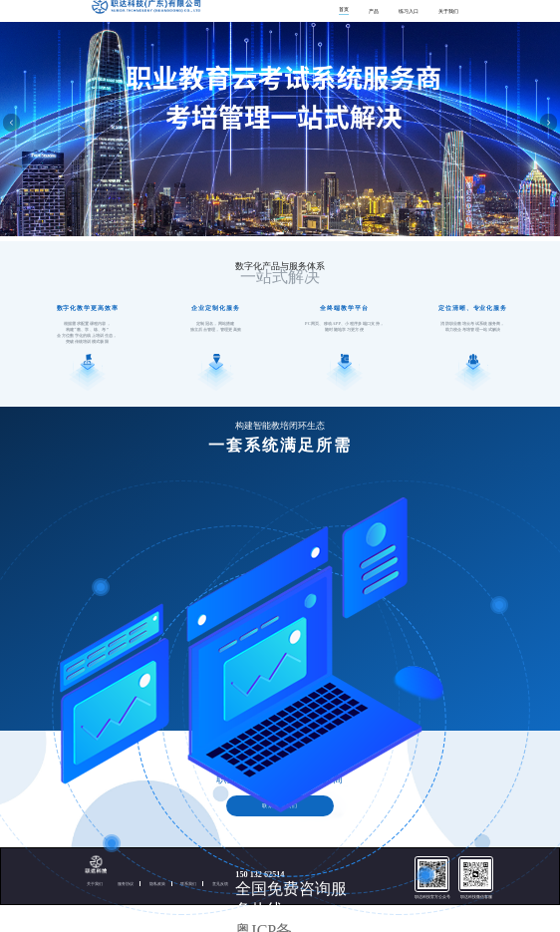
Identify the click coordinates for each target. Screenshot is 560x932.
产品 (374, 11)
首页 (344, 9)
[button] (272, 233)
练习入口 (409, 11)
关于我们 (448, 11)
